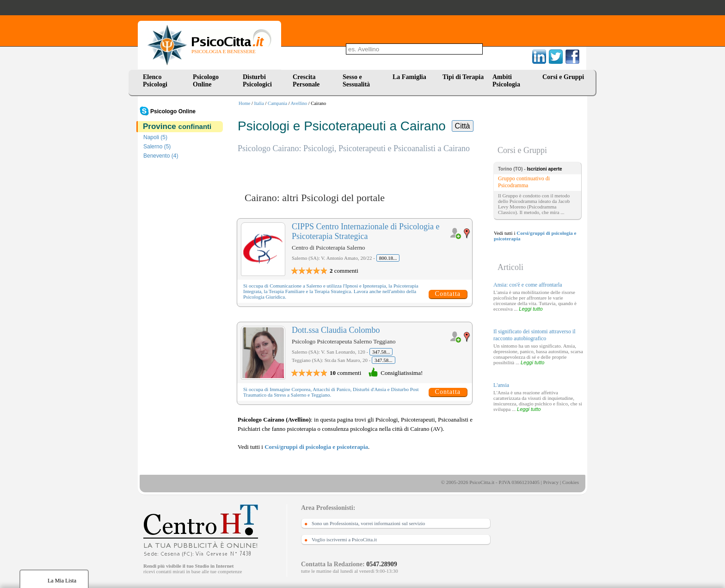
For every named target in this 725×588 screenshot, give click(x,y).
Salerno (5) (157, 147)
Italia (259, 103)
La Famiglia (411, 77)
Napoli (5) (155, 137)
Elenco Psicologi (155, 81)
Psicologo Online (206, 81)
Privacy (551, 482)
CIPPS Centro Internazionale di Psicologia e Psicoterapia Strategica (366, 231)
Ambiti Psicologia (506, 81)
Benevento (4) (161, 156)
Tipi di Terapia (463, 77)
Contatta (448, 294)
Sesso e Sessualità (356, 81)
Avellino (299, 103)
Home (244, 103)
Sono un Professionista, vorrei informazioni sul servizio (368, 523)
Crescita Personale (306, 81)
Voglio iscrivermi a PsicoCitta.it (344, 539)
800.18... (388, 258)
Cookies (571, 482)
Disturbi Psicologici (257, 81)
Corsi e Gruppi (563, 77)
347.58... (381, 352)
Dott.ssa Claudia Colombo (336, 330)
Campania (277, 103)
